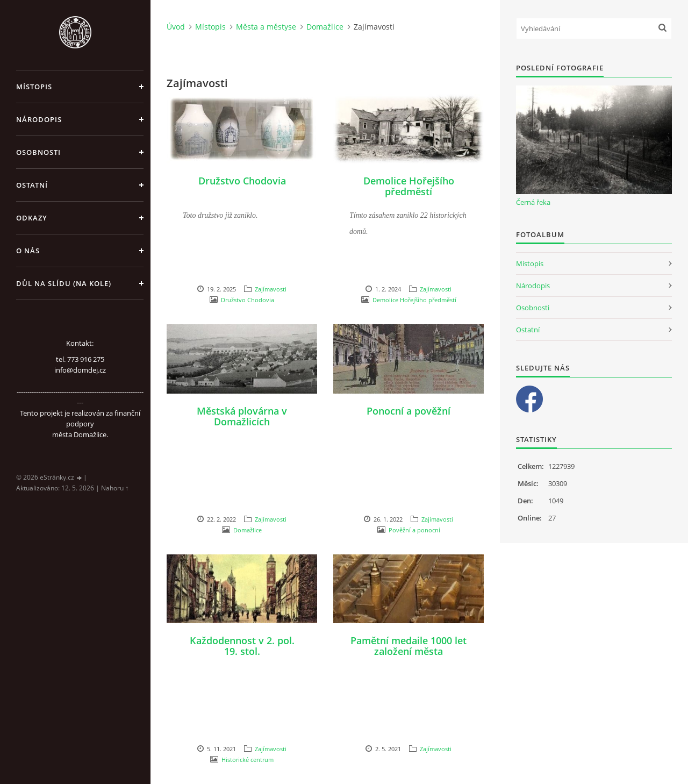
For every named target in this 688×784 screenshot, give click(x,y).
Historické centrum (248, 760)
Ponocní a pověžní (408, 411)
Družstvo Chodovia (242, 181)
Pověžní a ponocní (414, 530)
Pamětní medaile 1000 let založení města (408, 646)
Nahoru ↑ (115, 488)
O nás (28, 251)
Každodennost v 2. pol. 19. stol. (242, 646)
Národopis (39, 119)
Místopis (34, 87)
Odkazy (32, 218)
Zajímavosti (271, 289)
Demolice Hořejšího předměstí (409, 186)
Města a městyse (266, 27)
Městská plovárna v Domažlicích (242, 416)
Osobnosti (38, 152)
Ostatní (32, 185)
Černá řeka (533, 202)
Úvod (176, 27)
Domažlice (325, 27)
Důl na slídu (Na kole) (64, 283)
